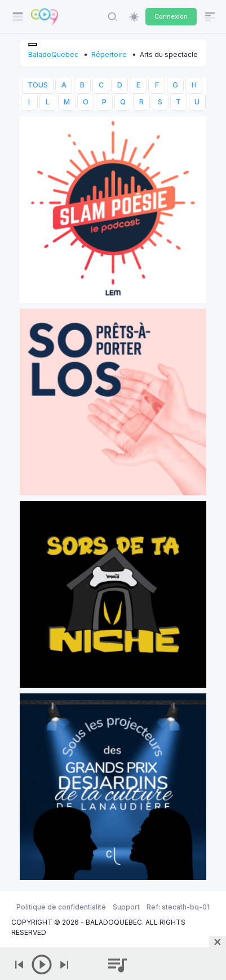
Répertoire (109, 54)
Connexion (171, 16)
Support (126, 907)
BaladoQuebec (53, 54)
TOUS (38, 85)
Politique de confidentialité (61, 907)
